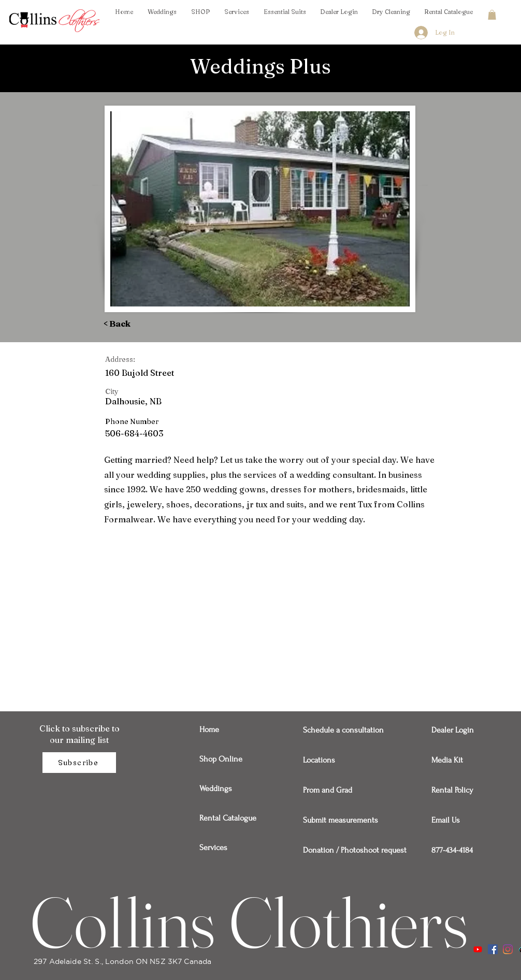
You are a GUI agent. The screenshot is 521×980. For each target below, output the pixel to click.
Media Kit (447, 760)
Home (209, 729)
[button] (492, 15)
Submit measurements (339, 820)
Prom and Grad (328, 790)
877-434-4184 (452, 850)
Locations (319, 760)
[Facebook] (493, 949)
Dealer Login (453, 730)
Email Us (446, 820)
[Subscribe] (79, 763)
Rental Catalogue (228, 818)
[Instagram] (508, 949)
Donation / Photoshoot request (339, 850)
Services (213, 847)
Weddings (216, 788)
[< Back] (132, 324)
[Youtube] (478, 949)
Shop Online (221, 759)
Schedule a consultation (339, 730)
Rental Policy (452, 790)
